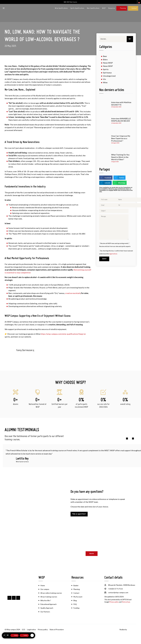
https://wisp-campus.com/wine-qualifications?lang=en (63, 334)
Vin (104, 79)
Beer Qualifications (93, 8)
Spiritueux (107, 73)
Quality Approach (47, 608)
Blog (75, 600)
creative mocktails (73, 293)
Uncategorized (109, 76)
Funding (76, 608)
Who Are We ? (46, 600)
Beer (105, 56)
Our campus (45, 589)
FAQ (75, 604)
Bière (105, 60)
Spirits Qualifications (77, 8)
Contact (134, 8)
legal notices (113, 254)
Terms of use (126, 602)
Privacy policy (114, 602)
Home (43, 585)
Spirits (106, 69)
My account (134, 2)
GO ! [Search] (130, 39)
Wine (105, 83)
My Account (78, 597)
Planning (123, 8)
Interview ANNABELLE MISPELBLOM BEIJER (121, 120)
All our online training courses (51, 593)
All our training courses (49, 597)
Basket (76, 585)
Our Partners (45, 612)
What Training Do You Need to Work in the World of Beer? (120, 157)
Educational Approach (48, 604)
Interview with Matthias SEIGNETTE (121, 103)
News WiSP (108, 63)
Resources (112, 8)
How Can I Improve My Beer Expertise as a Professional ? (121, 138)
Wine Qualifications (61, 8)
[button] (106, 178)
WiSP (104, 8)
